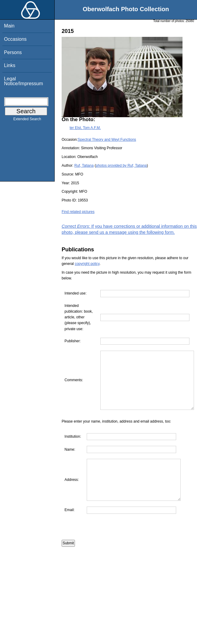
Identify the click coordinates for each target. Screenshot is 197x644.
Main (9, 26)
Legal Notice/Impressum (23, 81)
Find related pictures (78, 212)
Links (10, 65)
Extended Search (27, 120)
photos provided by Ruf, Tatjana (121, 166)
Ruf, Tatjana (84, 166)
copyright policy (87, 264)
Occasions (15, 39)
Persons (13, 52)
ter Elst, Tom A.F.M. (85, 128)
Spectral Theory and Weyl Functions (107, 140)
